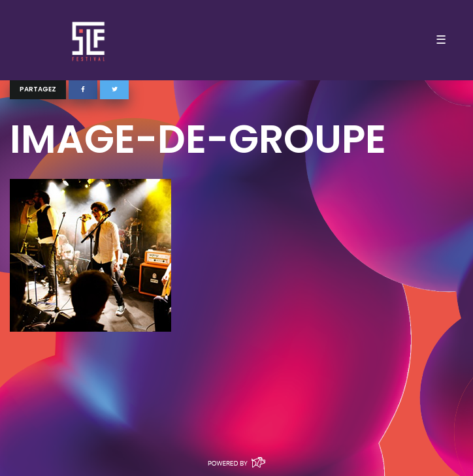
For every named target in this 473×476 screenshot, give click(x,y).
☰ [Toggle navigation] (441, 40)
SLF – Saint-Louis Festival (89, 40)
